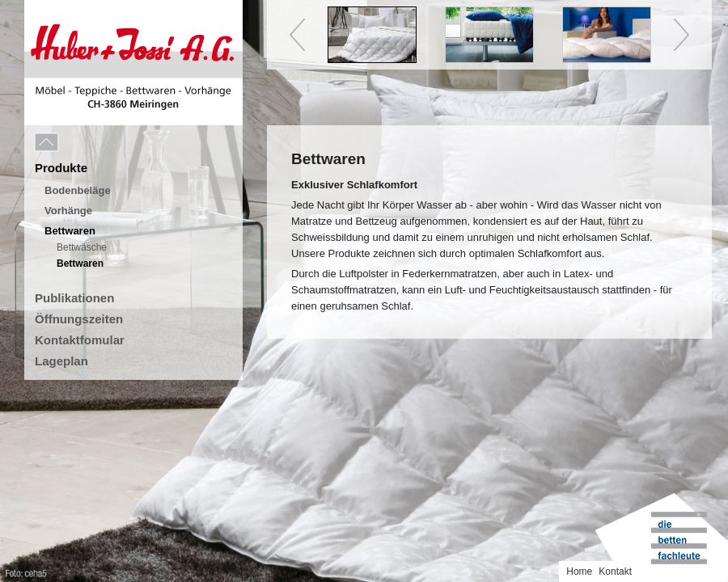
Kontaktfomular (80, 340)
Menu (83, 143)
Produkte (61, 168)
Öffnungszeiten (79, 319)
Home (579, 571)
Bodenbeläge (78, 190)
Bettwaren (70, 231)
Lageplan (61, 361)
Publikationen (74, 298)
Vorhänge (68, 211)
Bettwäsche (82, 247)
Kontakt (615, 571)
